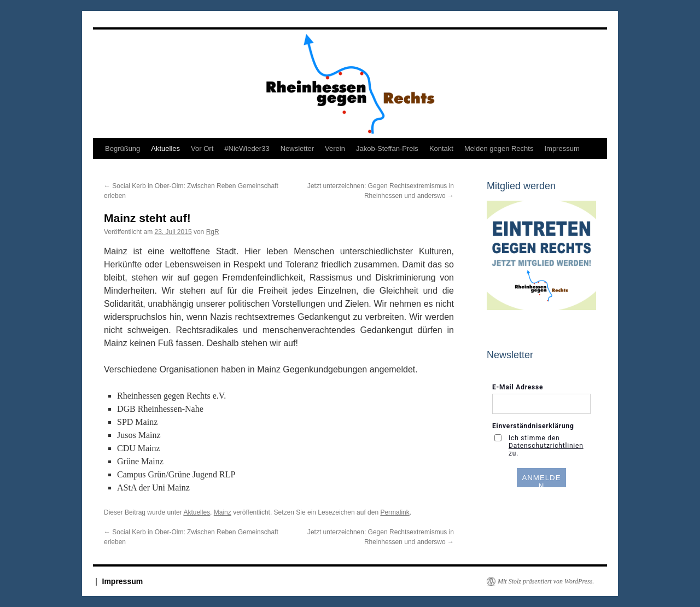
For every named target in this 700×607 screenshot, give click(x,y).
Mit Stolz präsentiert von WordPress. (546, 581)
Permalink (395, 512)
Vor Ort (202, 148)
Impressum (562, 148)
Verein (335, 148)
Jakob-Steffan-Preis (387, 148)
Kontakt (441, 148)
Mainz (223, 512)
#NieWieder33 (247, 148)
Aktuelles (165, 148)
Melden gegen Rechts (499, 148)
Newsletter (297, 148)
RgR (213, 232)
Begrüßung (122, 148)
